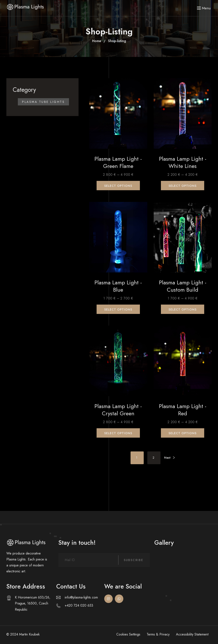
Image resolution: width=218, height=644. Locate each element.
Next (167, 458)
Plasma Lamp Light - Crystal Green (118, 410)
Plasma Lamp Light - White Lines (183, 163)
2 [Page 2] (154, 458)
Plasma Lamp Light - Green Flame (118, 163)
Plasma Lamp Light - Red (183, 410)
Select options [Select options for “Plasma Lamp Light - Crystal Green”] (118, 433)
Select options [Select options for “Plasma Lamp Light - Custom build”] (183, 309)
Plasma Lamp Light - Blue (118, 286)
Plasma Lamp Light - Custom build (183, 286)
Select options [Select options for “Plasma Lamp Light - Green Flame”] (118, 186)
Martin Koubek (29, 634)
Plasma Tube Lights (43, 102)
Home (97, 41)
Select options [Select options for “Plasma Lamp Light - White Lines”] (183, 186)
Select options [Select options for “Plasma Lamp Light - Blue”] (118, 309)
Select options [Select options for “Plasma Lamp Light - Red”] (183, 433)
